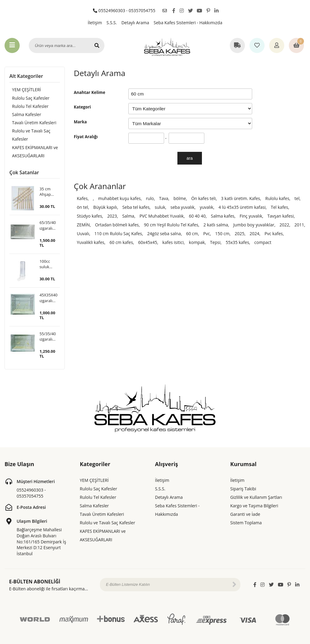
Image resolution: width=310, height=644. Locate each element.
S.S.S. (112, 23)
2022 (284, 225)
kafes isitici (173, 242)
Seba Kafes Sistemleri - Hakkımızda (188, 23)
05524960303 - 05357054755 (124, 10)
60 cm (192, 234)
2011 (299, 225)
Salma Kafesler (24, 115)
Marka (80, 122)
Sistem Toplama (246, 511)
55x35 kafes (237, 242)
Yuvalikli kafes (91, 242)
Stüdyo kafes (89, 216)
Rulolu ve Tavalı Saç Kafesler (29, 136)
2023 (112, 216)
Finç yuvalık (251, 216)
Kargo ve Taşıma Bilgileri (254, 494)
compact (263, 242)
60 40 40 (197, 216)
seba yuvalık (182, 207)
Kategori (82, 107)
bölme (180, 198)
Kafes (82, 198)
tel (297, 198)
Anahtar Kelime (90, 92)
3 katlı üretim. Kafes (241, 198)
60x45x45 (148, 242)
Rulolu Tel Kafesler (28, 107)
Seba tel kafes (136, 207)
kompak (197, 242)
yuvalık (207, 207)
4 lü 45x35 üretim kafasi (242, 207)
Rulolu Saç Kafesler (28, 98)
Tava (163, 198)
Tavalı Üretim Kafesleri (31, 123)
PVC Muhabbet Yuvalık (162, 216)
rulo (150, 198)
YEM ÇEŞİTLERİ (24, 90)
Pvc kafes (274, 234)
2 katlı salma (216, 225)
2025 (239, 234)
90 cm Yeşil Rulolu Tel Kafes (171, 225)
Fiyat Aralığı (86, 137)
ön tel (82, 207)
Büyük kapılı (105, 207)
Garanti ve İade (245, 502)
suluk (160, 207)
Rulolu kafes (277, 198)
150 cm (222, 234)
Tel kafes (280, 207)
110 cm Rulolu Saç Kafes (118, 234)
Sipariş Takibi (243, 477)
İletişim (95, 23)
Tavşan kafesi (280, 216)
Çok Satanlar (24, 175)
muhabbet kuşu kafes (119, 198)
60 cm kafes (121, 242)
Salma (128, 216)
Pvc (206, 234)
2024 (255, 234)
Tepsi (215, 242)
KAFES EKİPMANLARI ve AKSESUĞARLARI (32, 153)
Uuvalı (83, 234)
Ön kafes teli (204, 198)
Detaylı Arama (135, 23)
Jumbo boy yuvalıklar (254, 225)
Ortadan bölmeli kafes (117, 225)
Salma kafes (223, 216)
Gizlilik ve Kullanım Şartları (256, 485)
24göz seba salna (164, 234)
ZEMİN (83, 225)
